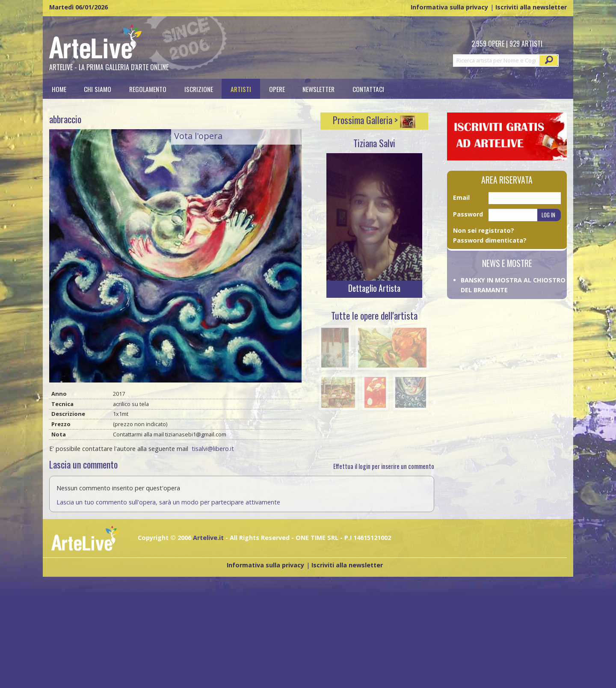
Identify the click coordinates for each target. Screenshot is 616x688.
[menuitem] (59, 89)
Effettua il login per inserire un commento (384, 466)
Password (468, 214)
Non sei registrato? (484, 230)
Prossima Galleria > (374, 120)
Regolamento (148, 89)
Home (59, 89)
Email (461, 197)
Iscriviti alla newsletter (531, 7)
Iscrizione (199, 89)
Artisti (241, 89)
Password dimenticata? (490, 240)
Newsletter (318, 89)
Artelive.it (208, 538)
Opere (277, 89)
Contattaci (368, 89)
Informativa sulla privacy (449, 7)
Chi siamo (98, 89)
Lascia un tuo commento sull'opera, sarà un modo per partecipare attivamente (168, 502)
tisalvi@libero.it (213, 449)
